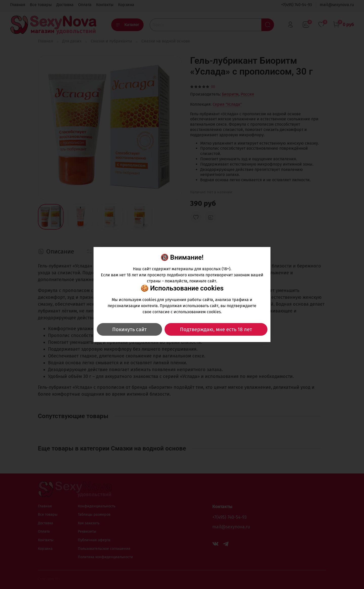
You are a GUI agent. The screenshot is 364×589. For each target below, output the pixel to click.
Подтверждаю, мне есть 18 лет (216, 329)
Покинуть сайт (129, 329)
